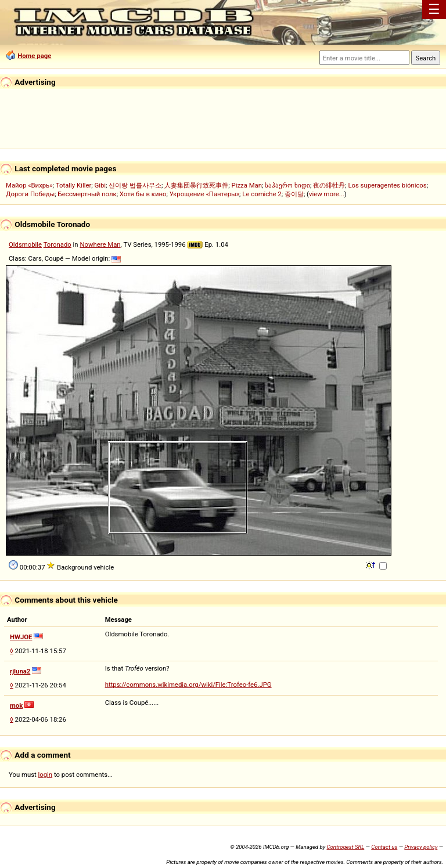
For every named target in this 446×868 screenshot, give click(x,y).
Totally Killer (73, 185)
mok (16, 705)
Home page (34, 56)
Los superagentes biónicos (387, 185)
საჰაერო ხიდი (287, 185)
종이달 (294, 194)
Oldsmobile (25, 244)
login (46, 775)
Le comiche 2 (262, 194)
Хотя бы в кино (143, 194)
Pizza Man (247, 185)
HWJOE (21, 637)
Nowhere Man (100, 244)
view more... (327, 194)
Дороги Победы (30, 194)
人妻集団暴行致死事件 (196, 185)
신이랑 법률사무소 (135, 185)
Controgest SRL (345, 847)
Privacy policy (421, 847)
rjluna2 (20, 671)
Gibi (100, 185)
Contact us (384, 847)
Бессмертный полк (87, 194)
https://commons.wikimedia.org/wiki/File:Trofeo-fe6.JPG (188, 685)
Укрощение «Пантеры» (204, 194)
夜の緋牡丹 (329, 185)
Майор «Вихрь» (29, 185)
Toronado (57, 244)
